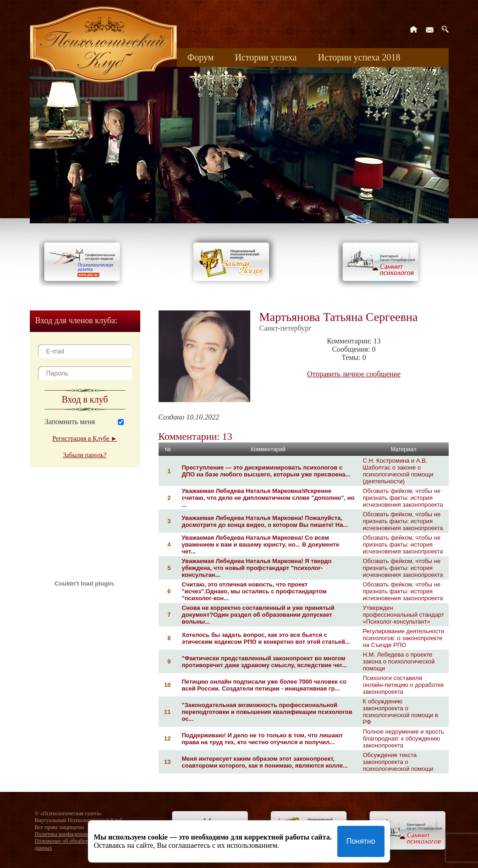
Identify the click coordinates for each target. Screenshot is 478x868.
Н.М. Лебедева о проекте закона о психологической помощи (399, 661)
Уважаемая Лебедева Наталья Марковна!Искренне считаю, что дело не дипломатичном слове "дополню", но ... (268, 498)
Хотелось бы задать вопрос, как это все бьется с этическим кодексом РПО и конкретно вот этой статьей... (266, 638)
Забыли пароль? (85, 455)
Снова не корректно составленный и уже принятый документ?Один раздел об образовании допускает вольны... (258, 615)
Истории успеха (266, 57)
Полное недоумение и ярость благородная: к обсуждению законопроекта (404, 738)
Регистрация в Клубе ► (85, 439)
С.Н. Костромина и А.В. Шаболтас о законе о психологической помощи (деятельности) (398, 471)
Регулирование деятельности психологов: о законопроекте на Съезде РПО (404, 638)
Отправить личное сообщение (354, 374)
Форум (201, 57)
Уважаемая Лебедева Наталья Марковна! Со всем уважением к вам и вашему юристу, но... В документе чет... (261, 545)
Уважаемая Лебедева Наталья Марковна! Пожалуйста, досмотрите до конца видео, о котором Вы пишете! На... (265, 521)
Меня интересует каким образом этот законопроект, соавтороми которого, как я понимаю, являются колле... (265, 762)
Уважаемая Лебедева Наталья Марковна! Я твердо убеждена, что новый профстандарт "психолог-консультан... (257, 568)
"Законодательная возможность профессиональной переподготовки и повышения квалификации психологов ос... (267, 712)
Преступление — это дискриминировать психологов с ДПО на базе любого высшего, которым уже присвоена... (266, 471)
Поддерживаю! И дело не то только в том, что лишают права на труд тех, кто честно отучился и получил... (263, 739)
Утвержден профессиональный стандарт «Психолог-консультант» (404, 615)
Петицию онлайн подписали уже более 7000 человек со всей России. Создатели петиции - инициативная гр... (264, 685)
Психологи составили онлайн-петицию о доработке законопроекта (404, 685)
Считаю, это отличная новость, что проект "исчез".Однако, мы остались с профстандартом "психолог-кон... (254, 591)
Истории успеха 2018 (359, 57)
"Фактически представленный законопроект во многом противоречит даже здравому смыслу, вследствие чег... (264, 662)
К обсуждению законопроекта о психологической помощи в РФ (401, 712)
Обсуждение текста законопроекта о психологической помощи (398, 762)
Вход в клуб (85, 399)
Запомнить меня (70, 422)
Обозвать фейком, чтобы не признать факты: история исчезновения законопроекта (403, 498)
